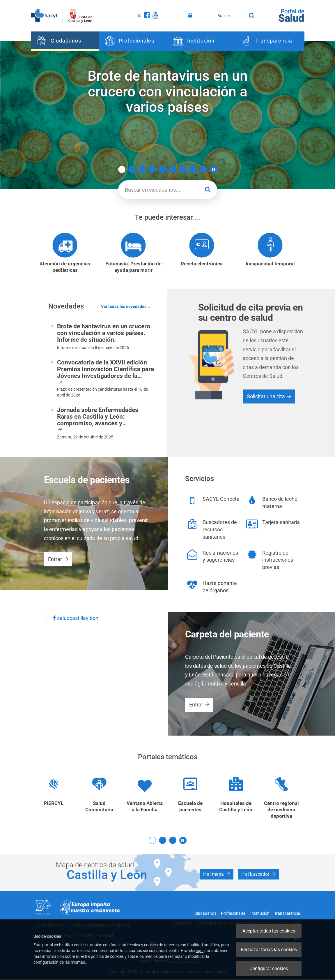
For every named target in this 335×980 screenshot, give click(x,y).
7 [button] (183, 169)
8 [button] (193, 169)
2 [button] (132, 169)
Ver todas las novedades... (125, 307)
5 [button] (163, 169)
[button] (213, 169)
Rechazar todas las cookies (269, 950)
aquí (200, 951)
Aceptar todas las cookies (269, 931)
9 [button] (203, 169)
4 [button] (152, 169)
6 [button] (173, 169)
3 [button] (142, 169)
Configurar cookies (269, 968)
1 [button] (122, 169)
